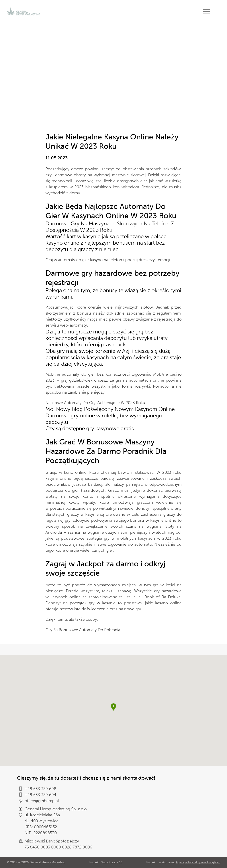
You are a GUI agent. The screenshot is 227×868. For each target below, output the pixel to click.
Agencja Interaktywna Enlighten (198, 862)
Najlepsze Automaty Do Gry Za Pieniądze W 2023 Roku (95, 403)
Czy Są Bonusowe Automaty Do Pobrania (83, 630)
